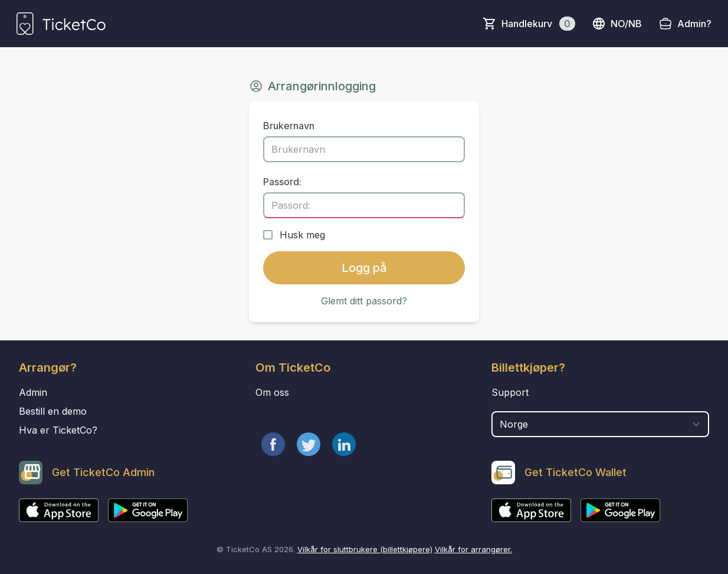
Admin (33, 392)
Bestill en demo (53, 411)
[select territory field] (600, 424)
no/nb (617, 24)
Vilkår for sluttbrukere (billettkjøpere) (365, 549)
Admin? (694, 24)
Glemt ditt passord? (364, 301)
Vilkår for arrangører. (473, 549)
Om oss (272, 392)
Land (504, 405)
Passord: (282, 182)
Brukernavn (289, 126)
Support (510, 392)
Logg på (364, 268)
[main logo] (61, 24)
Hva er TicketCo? (58, 430)
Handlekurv (538, 24)
